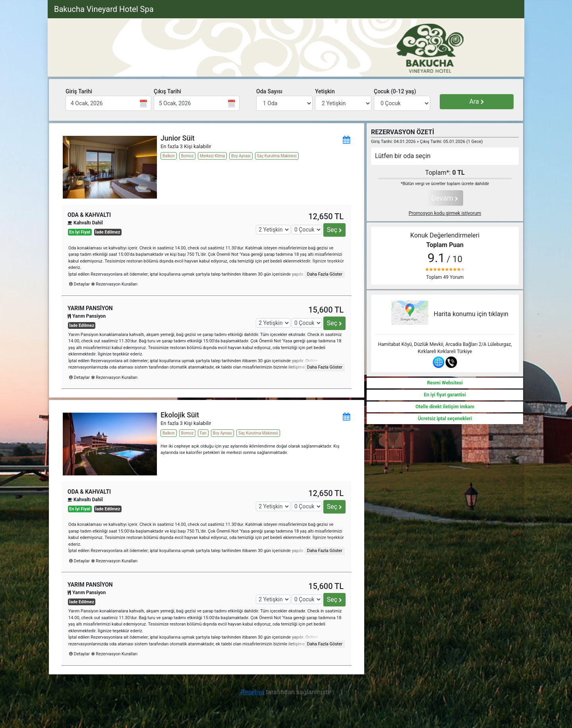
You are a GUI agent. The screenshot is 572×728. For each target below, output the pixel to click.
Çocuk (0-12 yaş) (395, 91)
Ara (476, 101)
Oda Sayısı (269, 91)
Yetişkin (325, 91)
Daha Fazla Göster (325, 274)
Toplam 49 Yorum (445, 277)
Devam (445, 198)
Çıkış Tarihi (167, 91)
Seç (334, 230)
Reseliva (252, 692)
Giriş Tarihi (79, 91)
